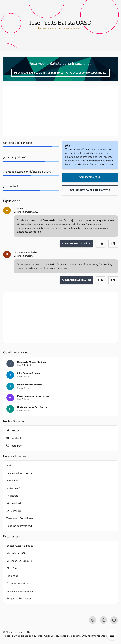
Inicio (9, 466)
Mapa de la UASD (17, 553)
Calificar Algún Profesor (20, 473)
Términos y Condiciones (20, 518)
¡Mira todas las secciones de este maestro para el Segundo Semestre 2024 (61, 73)
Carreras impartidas (18, 583)
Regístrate (12, 496)
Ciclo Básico (13, 568)
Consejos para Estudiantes (21, 591)
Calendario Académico (19, 561)
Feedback (14, 503)
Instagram (14, 446)
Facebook (14, 438)
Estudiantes (13, 481)
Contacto (14, 511)
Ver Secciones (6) (90, 177)
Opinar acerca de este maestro (90, 190)
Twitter (13, 431)
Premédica (12, 576)
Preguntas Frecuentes (19, 599)
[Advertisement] (60, 111)
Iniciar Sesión (14, 488)
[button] (112, 635)
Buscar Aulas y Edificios (20, 546)
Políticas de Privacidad (19, 526)
